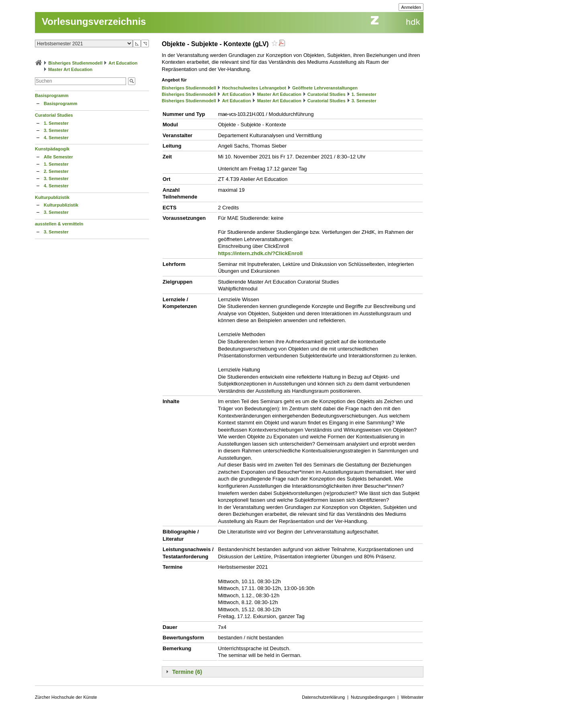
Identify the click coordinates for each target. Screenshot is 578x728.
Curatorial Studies (54, 115)
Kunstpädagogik (52, 149)
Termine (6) (187, 672)
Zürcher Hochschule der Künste (66, 697)
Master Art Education (70, 69)
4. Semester (56, 138)
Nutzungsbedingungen (373, 697)
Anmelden (411, 7)
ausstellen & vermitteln (59, 224)
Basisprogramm (52, 95)
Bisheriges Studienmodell (75, 63)
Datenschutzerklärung (323, 697)
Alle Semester (58, 157)
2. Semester (56, 171)
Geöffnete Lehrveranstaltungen (325, 88)
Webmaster (412, 697)
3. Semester (56, 130)
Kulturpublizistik (52, 197)
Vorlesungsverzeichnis (94, 21)
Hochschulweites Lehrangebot (254, 88)
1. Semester (56, 123)
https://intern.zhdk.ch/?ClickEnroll (260, 253)
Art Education (123, 63)
